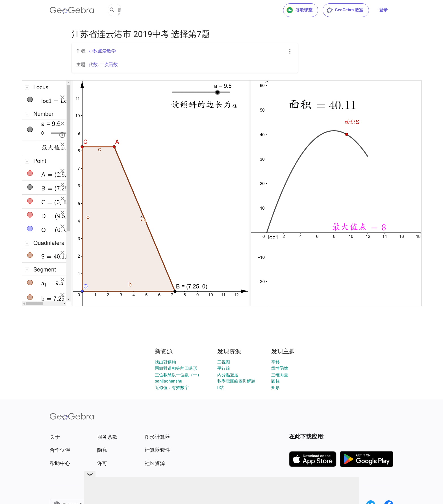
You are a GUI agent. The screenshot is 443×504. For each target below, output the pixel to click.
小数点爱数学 (102, 51)
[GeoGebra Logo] (72, 10)
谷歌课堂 (299, 10)
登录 (383, 10)
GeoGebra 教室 (345, 10)
